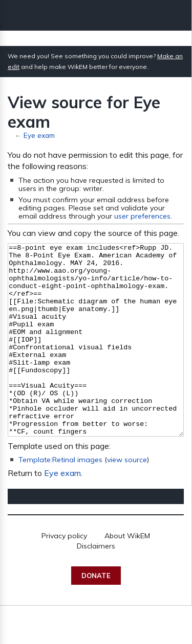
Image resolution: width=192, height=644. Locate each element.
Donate (96, 614)
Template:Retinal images (60, 498)
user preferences (142, 216)
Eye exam (39, 135)
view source (127, 498)
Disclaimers (96, 584)
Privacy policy (64, 574)
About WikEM (127, 574)
